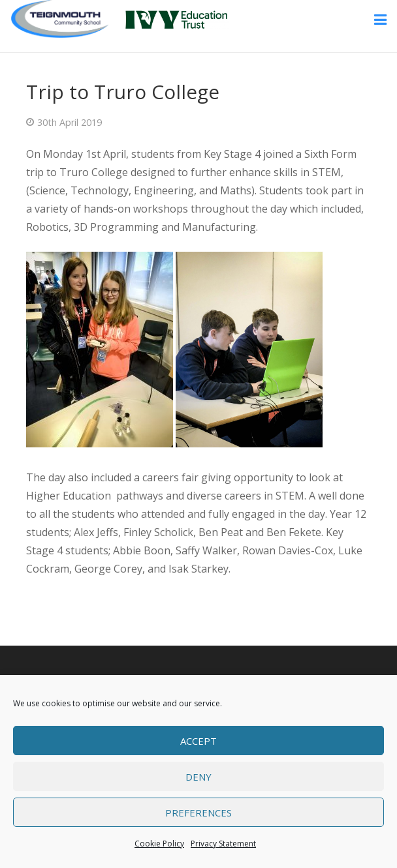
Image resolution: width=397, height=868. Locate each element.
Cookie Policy (159, 844)
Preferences (198, 813)
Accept (198, 741)
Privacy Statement (223, 844)
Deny (198, 777)
